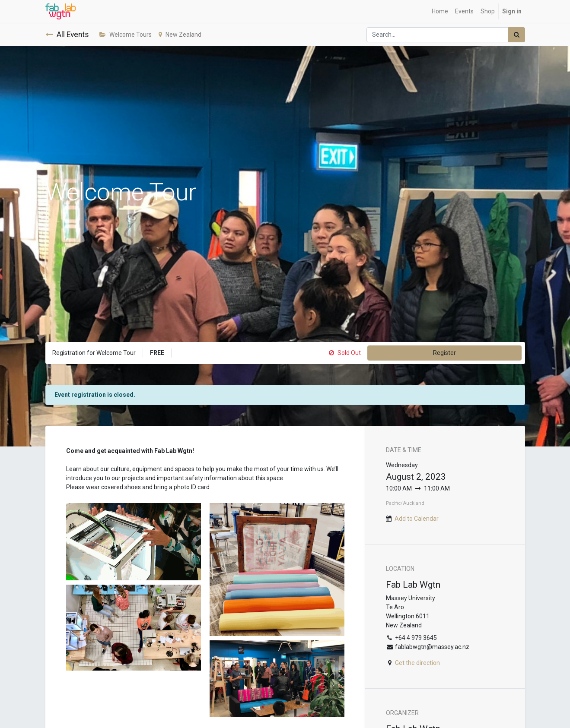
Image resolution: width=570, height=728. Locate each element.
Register (444, 353)
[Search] (517, 35)
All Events (67, 35)
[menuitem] (440, 11)
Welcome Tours (126, 35)
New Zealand (180, 35)
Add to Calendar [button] (417, 519)
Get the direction (417, 663)
